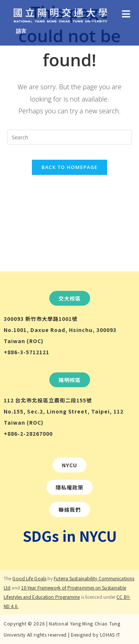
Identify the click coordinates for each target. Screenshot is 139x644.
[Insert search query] (70, 137)
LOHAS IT (110, 635)
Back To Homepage (69, 167)
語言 (21, 31)
